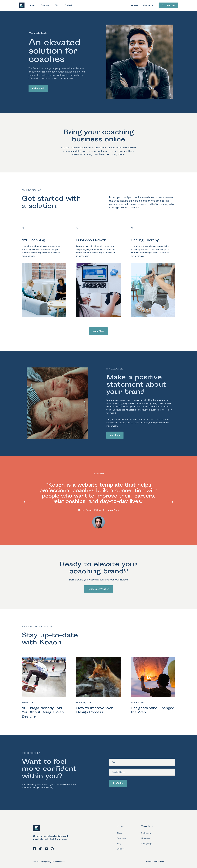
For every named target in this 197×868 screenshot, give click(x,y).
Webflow (160, 862)
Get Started (38, 88)
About (32, 5)
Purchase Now (168, 5)
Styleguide (146, 833)
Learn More (98, 331)
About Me (115, 435)
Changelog (148, 5)
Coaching (45, 5)
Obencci (61, 862)
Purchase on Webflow (99, 589)
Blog (57, 5)
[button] (27, 502)
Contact (68, 5)
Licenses (134, 5)
